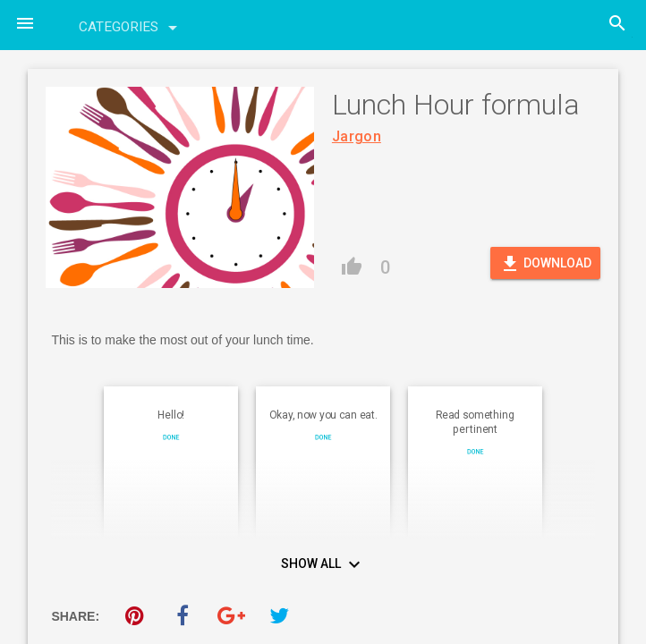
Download (545, 264)
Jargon (357, 136)
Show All (323, 565)
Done (171, 437)
